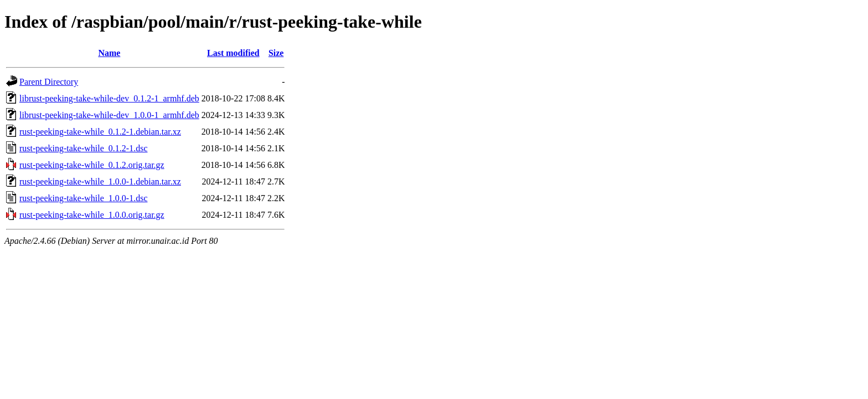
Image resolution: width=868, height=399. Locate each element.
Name (109, 53)
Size (276, 53)
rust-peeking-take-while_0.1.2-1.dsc (83, 148)
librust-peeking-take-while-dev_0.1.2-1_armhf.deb (109, 98)
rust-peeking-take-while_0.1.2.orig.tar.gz (92, 165)
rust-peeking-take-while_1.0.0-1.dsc (83, 198)
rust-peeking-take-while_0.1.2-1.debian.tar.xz (100, 132)
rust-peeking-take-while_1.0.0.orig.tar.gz (92, 215)
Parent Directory (49, 82)
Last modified (233, 53)
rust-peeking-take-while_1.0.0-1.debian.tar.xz (100, 181)
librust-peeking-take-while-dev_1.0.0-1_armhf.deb (109, 115)
